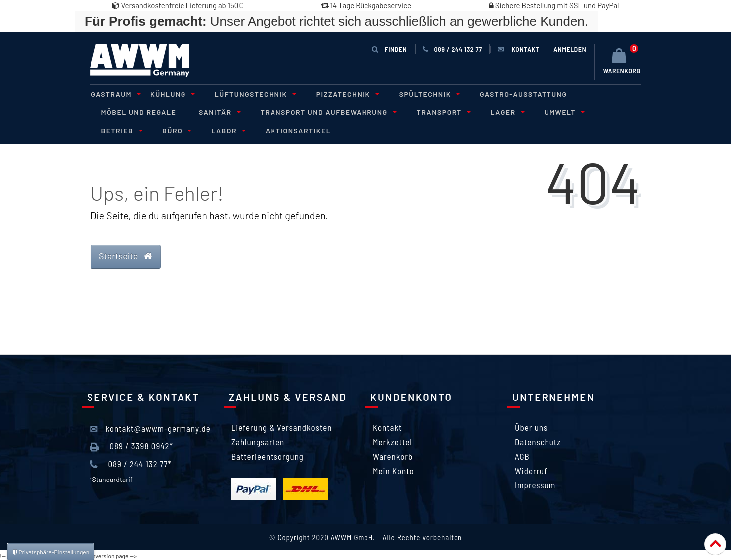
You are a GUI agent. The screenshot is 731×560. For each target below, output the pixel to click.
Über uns (531, 426)
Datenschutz (538, 441)
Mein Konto (394, 470)
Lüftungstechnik (248, 94)
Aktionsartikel (231, 129)
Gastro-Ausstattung (511, 94)
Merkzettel (393, 441)
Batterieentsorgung (268, 455)
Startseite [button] (126, 255)
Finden (389, 49)
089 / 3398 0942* (131, 446)
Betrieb (608, 112)
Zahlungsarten (258, 441)
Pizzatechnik (338, 94)
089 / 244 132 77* (131, 463)
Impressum (535, 484)
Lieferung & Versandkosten (281, 426)
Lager (495, 112)
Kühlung (168, 94)
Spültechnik (418, 94)
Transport (434, 112)
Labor (162, 129)
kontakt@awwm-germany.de (150, 428)
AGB (522, 455)
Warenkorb (393, 455)
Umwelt (550, 112)
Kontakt (387, 426)
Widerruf (531, 470)
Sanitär (215, 112)
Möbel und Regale (137, 112)
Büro (113, 129)
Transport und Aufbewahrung (321, 112)
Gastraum (113, 94)
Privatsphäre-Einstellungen (51, 552)
